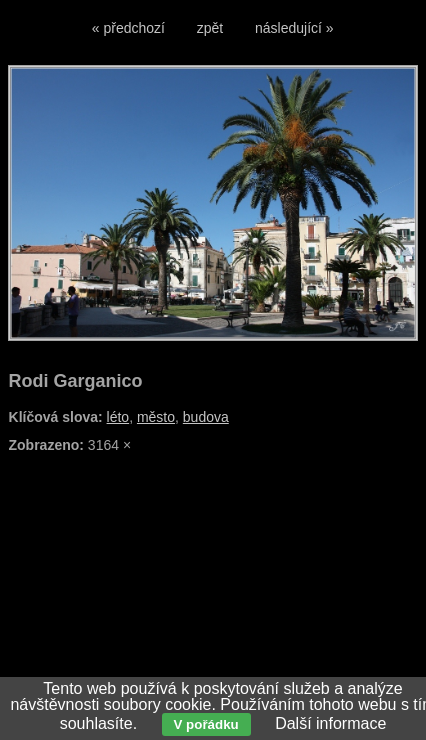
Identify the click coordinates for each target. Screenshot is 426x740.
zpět (210, 28)
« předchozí (128, 28)
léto (118, 417)
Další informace (330, 723)
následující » (294, 28)
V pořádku (206, 724)
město (156, 417)
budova (206, 417)
